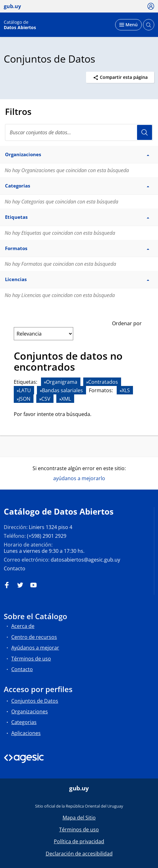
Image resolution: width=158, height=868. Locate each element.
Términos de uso (31, 659)
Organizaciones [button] (77, 154)
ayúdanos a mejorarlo (79, 478)
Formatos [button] (77, 248)
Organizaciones (30, 711)
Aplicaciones (26, 733)
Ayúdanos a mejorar (35, 648)
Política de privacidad (79, 841)
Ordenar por (127, 323)
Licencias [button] (77, 279)
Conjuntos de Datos (35, 701)
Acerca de (23, 626)
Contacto (15, 568)
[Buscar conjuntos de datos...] (79, 132)
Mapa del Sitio (79, 818)
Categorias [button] (77, 186)
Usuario (145, 132)
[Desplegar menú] (128, 25)
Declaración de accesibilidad (79, 854)
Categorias (24, 722)
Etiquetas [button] (77, 217)
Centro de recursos (34, 637)
